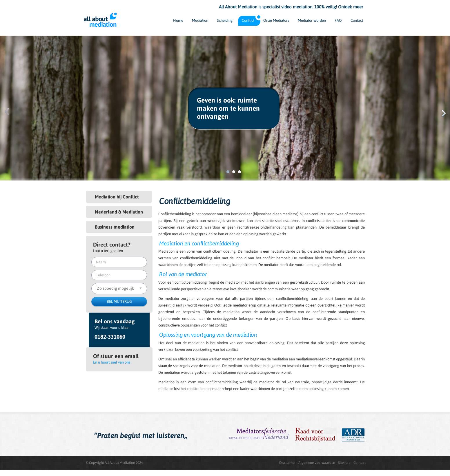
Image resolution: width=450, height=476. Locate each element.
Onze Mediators (276, 20)
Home (178, 20)
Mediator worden (312, 20)
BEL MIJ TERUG (119, 301)
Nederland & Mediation (119, 212)
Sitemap (344, 463)
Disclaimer (287, 463)
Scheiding (225, 20)
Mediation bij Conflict (117, 197)
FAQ (338, 20)
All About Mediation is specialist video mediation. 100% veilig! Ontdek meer (291, 7)
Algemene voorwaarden (317, 463)
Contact (357, 20)
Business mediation (115, 227)
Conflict (248, 20)
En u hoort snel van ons (112, 362)
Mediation (200, 20)
